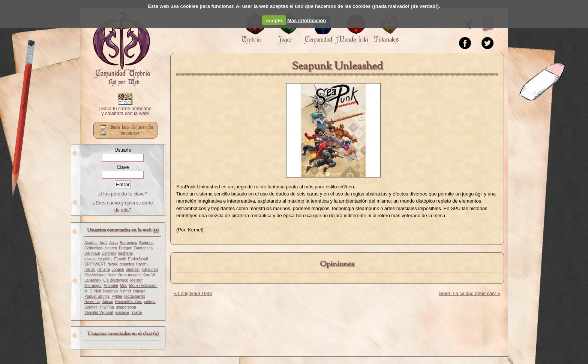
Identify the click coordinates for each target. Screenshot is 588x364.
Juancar (133, 269)
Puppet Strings (97, 296)
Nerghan (110, 291)
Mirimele (111, 286)
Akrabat (91, 243)
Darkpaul (92, 253)
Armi (103, 243)
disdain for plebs (98, 259)
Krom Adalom (129, 275)
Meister (136, 280)
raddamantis (135, 296)
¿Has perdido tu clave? (123, 194)
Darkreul (109, 253)
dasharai (125, 253)
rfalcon (107, 302)
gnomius (127, 264)
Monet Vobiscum (143, 286)
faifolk (113, 264)
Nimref (125, 291)
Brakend (146, 243)
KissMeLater (95, 275)
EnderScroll (138, 259)
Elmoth (120, 259)
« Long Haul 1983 (193, 293)
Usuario (123, 150)
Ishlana (104, 269)
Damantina (144, 248)
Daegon (126, 248)
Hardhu (142, 264)
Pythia (117, 296)
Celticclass (94, 248)
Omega (139, 291)
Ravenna (92, 302)
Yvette (136, 313)
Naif (98, 291)
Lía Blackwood (116, 280)
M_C (88, 291)
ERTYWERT (95, 264)
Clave (123, 167)
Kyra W (149, 275)
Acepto (274, 20)
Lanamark (93, 280)
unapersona (126, 307)
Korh (112, 275)
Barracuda (128, 243)
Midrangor (93, 286)
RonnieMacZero (129, 302)
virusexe (122, 313)
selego (150, 302)
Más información (307, 20)
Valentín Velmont (99, 313)
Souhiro (91, 307)
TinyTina (106, 307)
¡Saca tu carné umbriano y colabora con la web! (125, 111)
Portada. (121, 49)
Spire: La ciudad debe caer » (469, 293)
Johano (118, 269)
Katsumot (150, 269)
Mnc (124, 286)
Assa (113, 243)
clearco (111, 248)
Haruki (90, 269)
